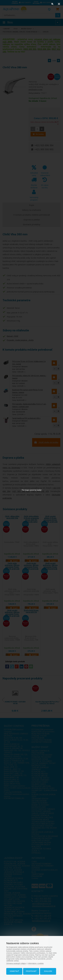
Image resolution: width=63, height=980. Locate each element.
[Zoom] (52, 4)
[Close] (59, 4)
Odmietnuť (14, 971)
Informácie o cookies (36, 963)
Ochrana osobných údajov (16, 963)
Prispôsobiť (31, 971)
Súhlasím (48, 971)
